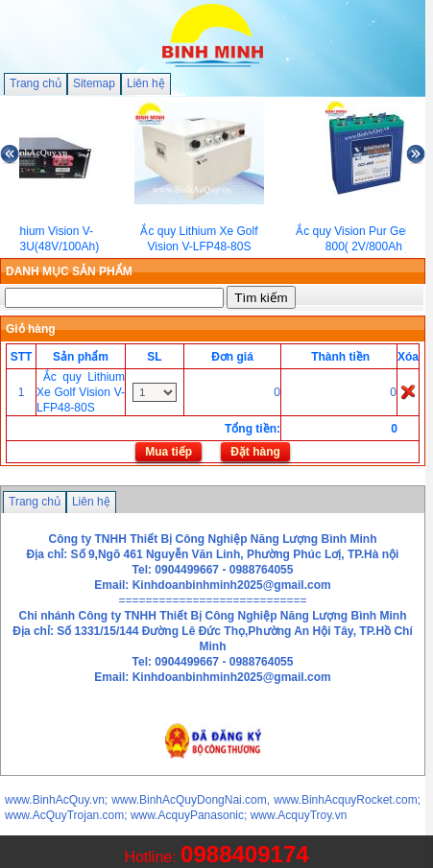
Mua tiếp (168, 452)
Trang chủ (36, 83)
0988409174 (244, 854)
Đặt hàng (255, 452)
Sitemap (94, 83)
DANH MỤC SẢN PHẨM (69, 271)
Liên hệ (146, 83)
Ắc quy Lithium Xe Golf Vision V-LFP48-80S (81, 392)
